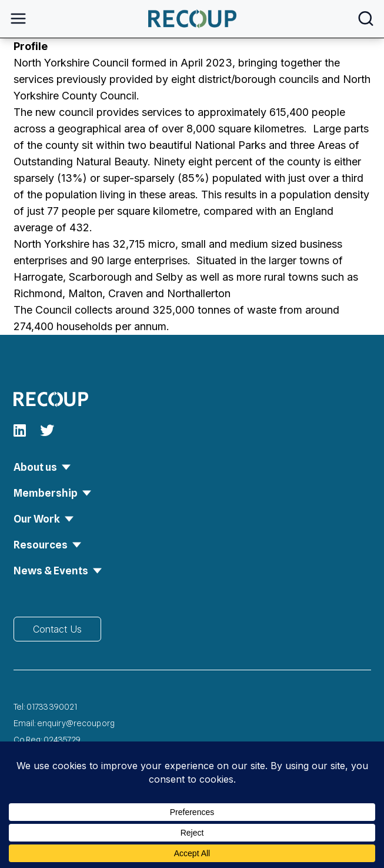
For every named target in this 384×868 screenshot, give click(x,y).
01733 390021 (52, 707)
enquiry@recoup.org (76, 723)
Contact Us (57, 629)
